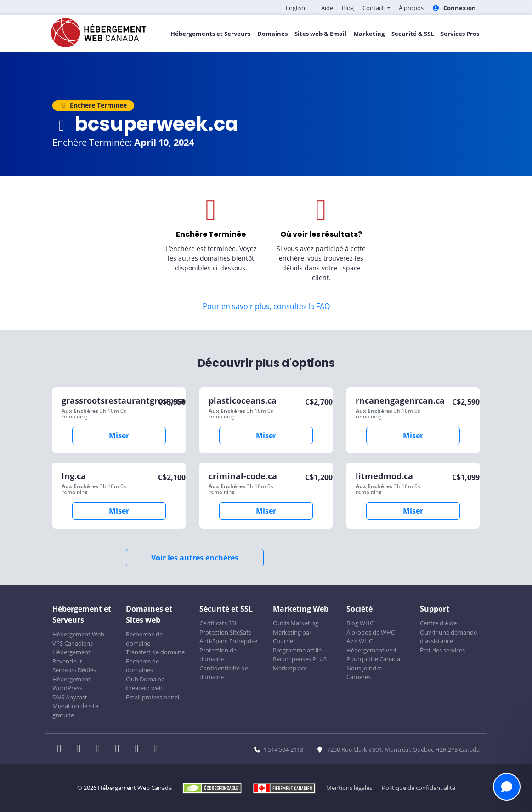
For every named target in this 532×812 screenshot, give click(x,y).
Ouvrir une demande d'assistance (448, 637)
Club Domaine (145, 679)
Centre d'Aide (438, 623)
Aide (327, 8)
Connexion (454, 8)
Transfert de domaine (155, 652)
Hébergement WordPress (71, 684)
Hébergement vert (372, 650)
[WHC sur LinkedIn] (101, 749)
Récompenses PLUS (300, 659)
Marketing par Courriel (292, 637)
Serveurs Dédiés (74, 670)
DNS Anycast (70, 697)
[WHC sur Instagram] (120, 749)
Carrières (359, 677)
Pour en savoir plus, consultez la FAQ (266, 306)
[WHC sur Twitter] (81, 749)
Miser (119, 435)
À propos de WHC (371, 632)
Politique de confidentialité (419, 788)
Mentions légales (349, 788)
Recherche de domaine (144, 639)
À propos (411, 8)
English (295, 8)
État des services (442, 650)
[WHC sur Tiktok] (158, 749)
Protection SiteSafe (225, 632)
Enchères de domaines (142, 666)
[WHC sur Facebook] (62, 749)
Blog (348, 8)
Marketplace (290, 668)
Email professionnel (153, 697)
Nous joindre (364, 668)
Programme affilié (297, 650)
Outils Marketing (296, 623)
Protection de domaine (218, 655)
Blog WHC (360, 623)
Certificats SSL (219, 623)
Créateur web (144, 688)
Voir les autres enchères (195, 558)
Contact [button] (374, 8)
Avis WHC (359, 641)
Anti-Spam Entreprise (228, 641)
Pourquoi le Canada (373, 659)
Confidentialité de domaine (224, 673)
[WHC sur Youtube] (139, 749)
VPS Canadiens (73, 643)
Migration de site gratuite (75, 710)
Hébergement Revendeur (71, 657)
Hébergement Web (78, 634)
